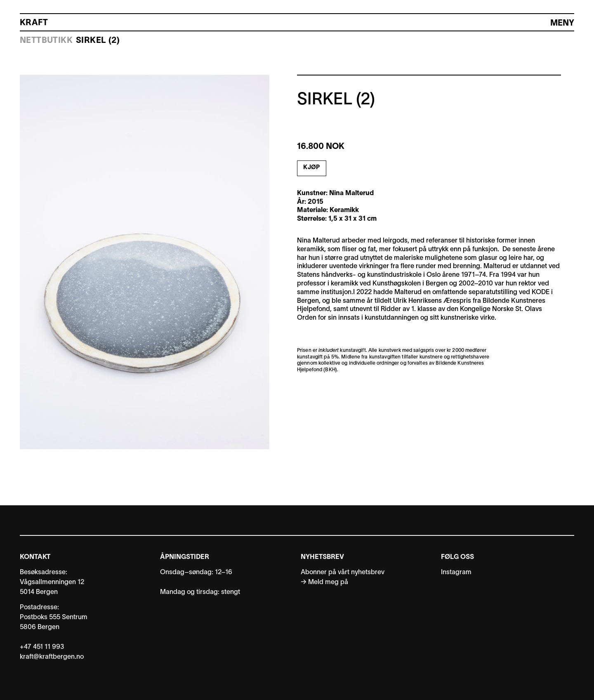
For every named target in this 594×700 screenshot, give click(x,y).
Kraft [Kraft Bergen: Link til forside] (34, 23)
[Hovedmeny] (562, 24)
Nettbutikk (46, 41)
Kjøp (311, 168)
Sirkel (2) (98, 41)
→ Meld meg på (324, 582)
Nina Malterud (351, 193)
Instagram (456, 573)
